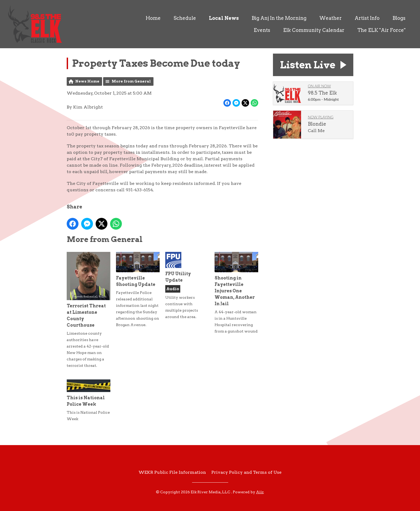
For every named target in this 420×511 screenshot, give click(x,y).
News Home (87, 81)
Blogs (399, 18)
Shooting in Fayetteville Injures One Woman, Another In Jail (236, 279)
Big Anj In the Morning (279, 18)
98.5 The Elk (322, 93)
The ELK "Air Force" (381, 30)
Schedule (185, 18)
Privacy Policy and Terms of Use (246, 472)
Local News (224, 18)
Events (262, 30)
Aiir (260, 492)
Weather (331, 18)
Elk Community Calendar (314, 30)
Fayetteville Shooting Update (138, 269)
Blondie (317, 124)
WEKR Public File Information (172, 472)
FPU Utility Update (178, 267)
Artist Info (367, 18)
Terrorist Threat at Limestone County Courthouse (89, 290)
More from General (131, 81)
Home (153, 18)
